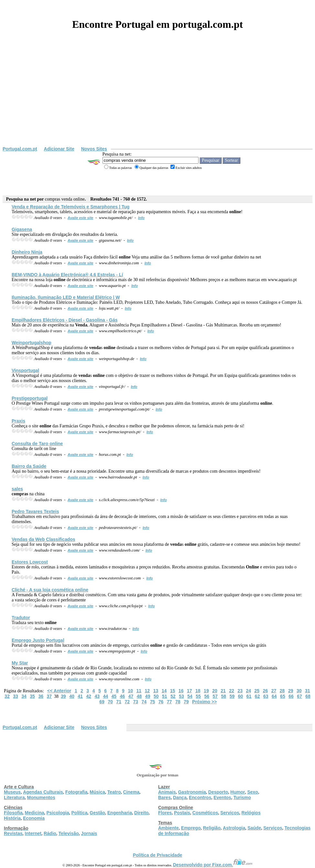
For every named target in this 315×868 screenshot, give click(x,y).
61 (249, 696)
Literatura (14, 797)
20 (215, 691)
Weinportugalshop (32, 343)
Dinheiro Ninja (27, 252)
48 (139, 696)
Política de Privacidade (158, 855)
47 (131, 696)
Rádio (50, 833)
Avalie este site (81, 218)
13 (156, 691)
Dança (180, 797)
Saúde (254, 828)
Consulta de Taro (37, 444)
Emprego (191, 828)
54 (190, 696)
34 (24, 696)
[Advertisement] (157, 98)
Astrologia (234, 828)
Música (97, 792)
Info (141, 218)
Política (80, 813)
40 (72, 696)
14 (164, 691)
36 (41, 696)
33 (16, 696)
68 (308, 696)
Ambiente (168, 828)
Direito (141, 813)
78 (178, 702)
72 (127, 702)
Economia (34, 818)
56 (207, 696)
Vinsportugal (25, 370)
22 (232, 691)
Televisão (69, 833)
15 (173, 691)
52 (173, 696)
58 (224, 696)
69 (102, 702)
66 (291, 696)
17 (190, 691)
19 (206, 691)
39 (63, 696)
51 (165, 696)
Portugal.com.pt (20, 149)
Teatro (114, 792)
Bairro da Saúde (29, 466)
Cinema (131, 792)
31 (308, 691)
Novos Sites (94, 149)
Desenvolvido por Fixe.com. (213, 865)
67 (299, 696)
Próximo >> (204, 702)
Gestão (97, 813)
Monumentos (41, 797)
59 (232, 696)
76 (161, 702)
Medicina (35, 813)
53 (181, 696)
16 (181, 691)
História (12, 818)
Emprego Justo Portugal (38, 640)
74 (144, 702)
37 (49, 696)
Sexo (252, 792)
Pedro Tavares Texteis (35, 511)
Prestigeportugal (30, 398)
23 (240, 691)
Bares (164, 797)
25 (257, 691)
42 (89, 696)
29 (291, 691)
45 (114, 696)
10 (130, 691)
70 (110, 702)
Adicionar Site (59, 149)
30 (299, 691)
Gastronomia (192, 792)
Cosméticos (205, 813)
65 (283, 696)
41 (80, 696)
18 (198, 691)
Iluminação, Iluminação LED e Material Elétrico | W (66, 297)
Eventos (222, 797)
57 (215, 696)
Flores (165, 813)
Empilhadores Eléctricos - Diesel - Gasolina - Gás (65, 320)
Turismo (242, 797)
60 (241, 696)
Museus (12, 792)
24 (248, 691)
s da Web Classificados (43, 539)
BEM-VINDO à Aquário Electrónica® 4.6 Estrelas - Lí (67, 275)
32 (7, 696)
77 (169, 702)
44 (105, 696)
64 (274, 696)
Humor (238, 792)
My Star (20, 663)
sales (17, 489)
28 (282, 691)
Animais (167, 792)
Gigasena (22, 229)
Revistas (13, 833)
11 (139, 691)
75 (153, 702)
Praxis (18, 421)
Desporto (218, 792)
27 (274, 691)
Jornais (89, 833)
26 (266, 691)
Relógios (251, 813)
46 (123, 696)
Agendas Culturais (43, 792)
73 (136, 702)
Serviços (230, 813)
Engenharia (120, 813)
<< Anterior (59, 691)
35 (32, 696)
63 (266, 696)
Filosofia (13, 813)
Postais (182, 813)
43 (97, 696)
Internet (33, 833)
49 (148, 696)
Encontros (200, 797)
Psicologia (58, 813)
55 (198, 696)
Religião (212, 828)
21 (223, 691)
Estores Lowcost (30, 562)
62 (257, 696)
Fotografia (76, 792)
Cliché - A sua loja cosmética (50, 590)
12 (147, 691)
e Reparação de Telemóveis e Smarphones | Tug (71, 207)
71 (119, 702)
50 (156, 696)
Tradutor (21, 618)
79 (186, 702)
